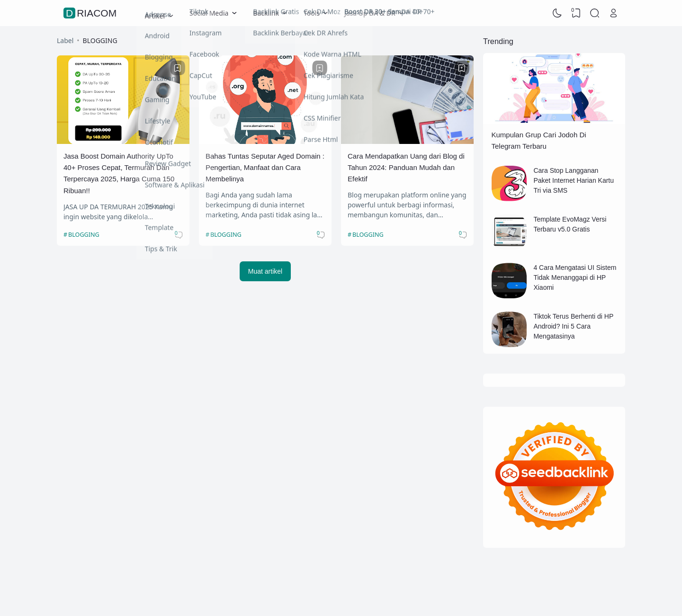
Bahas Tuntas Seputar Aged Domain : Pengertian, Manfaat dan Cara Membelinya (265, 168)
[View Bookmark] (576, 13)
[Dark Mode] (557, 13)
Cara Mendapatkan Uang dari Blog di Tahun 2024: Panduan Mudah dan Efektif (406, 168)
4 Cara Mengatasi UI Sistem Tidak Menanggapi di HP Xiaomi (575, 277)
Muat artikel (265, 271)
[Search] (595, 13)
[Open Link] (613, 13)
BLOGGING (84, 235)
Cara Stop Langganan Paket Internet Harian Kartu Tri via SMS (574, 180)
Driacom (91, 13)
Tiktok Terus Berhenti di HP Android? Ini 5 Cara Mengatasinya (573, 326)
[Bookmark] (178, 68)
